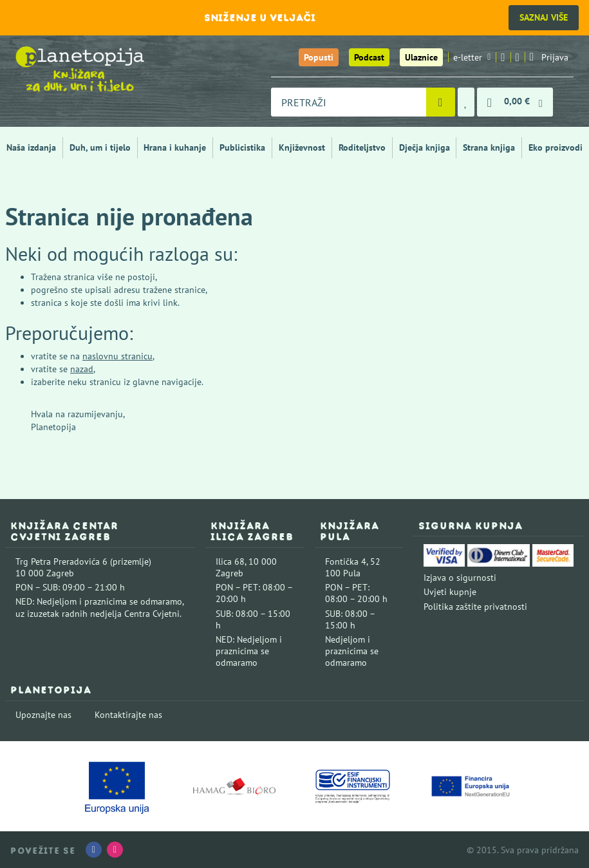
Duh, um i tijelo (100, 147)
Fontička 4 (346, 561)
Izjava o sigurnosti (460, 578)
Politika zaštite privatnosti (475, 607)
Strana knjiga (489, 147)
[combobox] (349, 102)
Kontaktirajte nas (128, 715)
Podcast (369, 57)
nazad (82, 369)
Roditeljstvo (362, 147)
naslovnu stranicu (117, 356)
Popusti (319, 57)
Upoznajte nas (43, 715)
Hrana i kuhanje (175, 147)
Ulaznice (421, 57)
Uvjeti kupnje (450, 592)
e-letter (472, 57)
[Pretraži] (441, 102)
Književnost (302, 147)
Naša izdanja (31, 147)
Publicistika (242, 147)
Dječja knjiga (425, 147)
